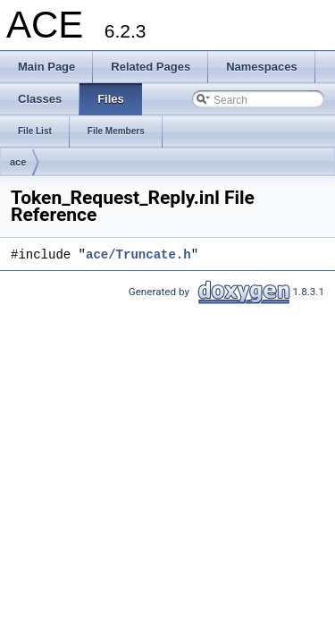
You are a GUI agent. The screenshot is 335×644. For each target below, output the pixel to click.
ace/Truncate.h (138, 255)
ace (18, 162)
